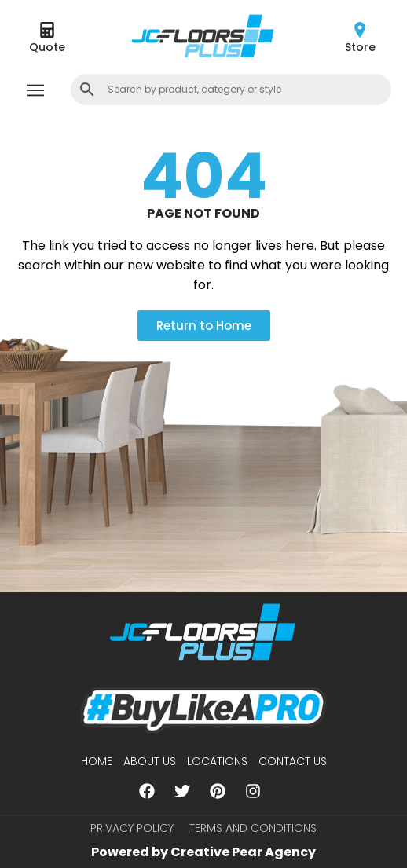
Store (360, 47)
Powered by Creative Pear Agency (203, 852)
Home (97, 761)
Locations (217, 761)
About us (150, 761)
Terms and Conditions (253, 828)
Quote (47, 47)
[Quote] (47, 30)
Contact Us (293, 761)
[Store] (360, 30)
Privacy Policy (132, 828)
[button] (35, 92)
